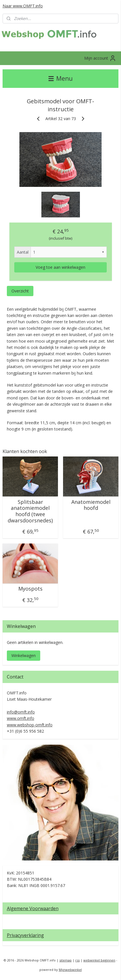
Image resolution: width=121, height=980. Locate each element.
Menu (61, 78)
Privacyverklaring (25, 935)
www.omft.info (21, 718)
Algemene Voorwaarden (33, 908)
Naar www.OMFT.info (23, 6)
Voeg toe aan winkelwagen (61, 267)
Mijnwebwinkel (70, 970)
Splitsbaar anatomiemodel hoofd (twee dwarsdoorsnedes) (30, 511)
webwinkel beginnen (99, 960)
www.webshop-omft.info (30, 725)
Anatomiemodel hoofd (91, 505)
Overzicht (20, 291)
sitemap (65, 960)
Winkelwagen (24, 655)
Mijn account (100, 58)
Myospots (30, 589)
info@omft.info (21, 712)
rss (77, 960)
